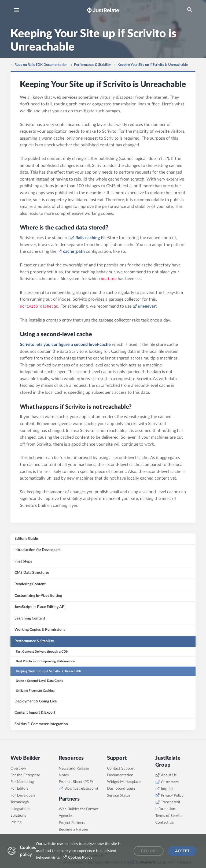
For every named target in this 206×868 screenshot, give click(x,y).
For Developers (23, 796)
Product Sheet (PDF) (76, 782)
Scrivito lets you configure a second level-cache (65, 345)
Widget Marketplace (124, 782)
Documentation (120, 775)
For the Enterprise (25, 775)
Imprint (167, 789)
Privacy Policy (172, 796)
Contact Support (121, 768)
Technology (20, 802)
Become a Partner (73, 829)
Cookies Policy (80, 858)
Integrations (20, 809)
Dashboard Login (121, 789)
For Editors (19, 789)
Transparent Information (168, 806)
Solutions (18, 816)
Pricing (16, 822)
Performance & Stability (92, 65)
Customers (170, 782)
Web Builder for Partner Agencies (78, 812)
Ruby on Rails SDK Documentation (41, 65)
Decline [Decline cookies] (149, 851)
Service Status (119, 796)
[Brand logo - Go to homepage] (103, 10)
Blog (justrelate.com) (81, 789)
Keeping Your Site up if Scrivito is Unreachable (153, 65)
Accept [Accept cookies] (182, 851)
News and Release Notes (74, 772)
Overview (18, 768)
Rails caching (88, 238)
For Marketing (22, 782)
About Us (169, 775)
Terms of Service (169, 816)
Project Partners (72, 823)
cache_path (74, 251)
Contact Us (165, 823)
